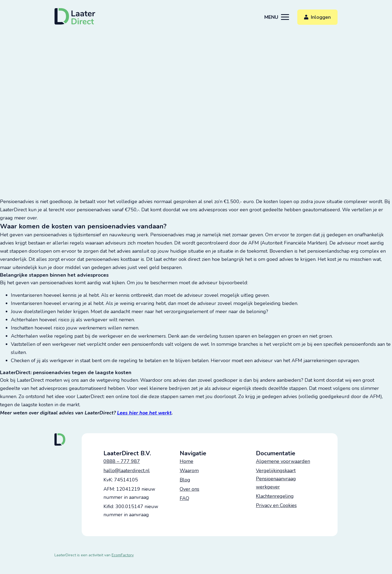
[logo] (75, 16)
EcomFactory (123, 555)
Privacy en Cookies (276, 505)
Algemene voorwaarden (283, 461)
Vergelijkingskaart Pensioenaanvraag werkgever (276, 479)
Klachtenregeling (275, 496)
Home (186, 461)
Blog (185, 480)
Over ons (189, 489)
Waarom (189, 471)
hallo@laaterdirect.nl (127, 471)
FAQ (184, 498)
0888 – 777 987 (122, 461)
